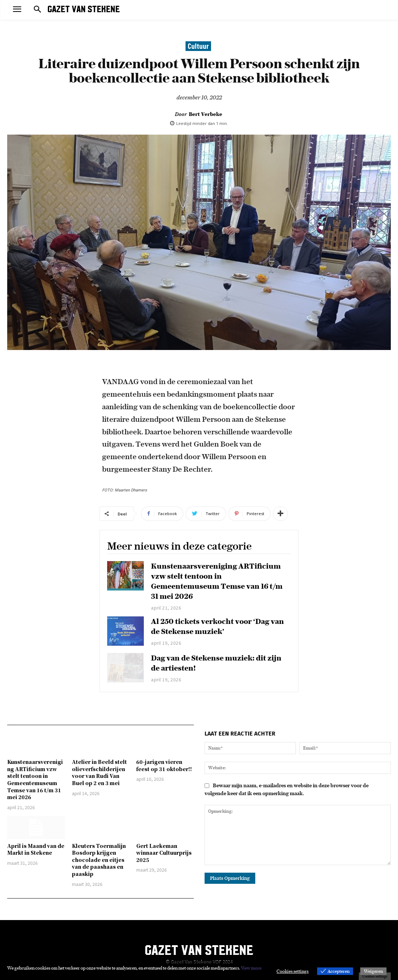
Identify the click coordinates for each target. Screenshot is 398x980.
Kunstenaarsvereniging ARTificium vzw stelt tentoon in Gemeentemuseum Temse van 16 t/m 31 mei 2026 (35, 779)
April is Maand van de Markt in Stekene (36, 849)
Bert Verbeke (205, 114)
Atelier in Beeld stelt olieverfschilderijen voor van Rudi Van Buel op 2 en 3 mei (99, 772)
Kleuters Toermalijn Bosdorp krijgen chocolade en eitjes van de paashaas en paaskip (99, 860)
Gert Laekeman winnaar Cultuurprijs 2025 (164, 853)
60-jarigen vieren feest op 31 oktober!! (164, 765)
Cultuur (198, 46)
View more (251, 968)
